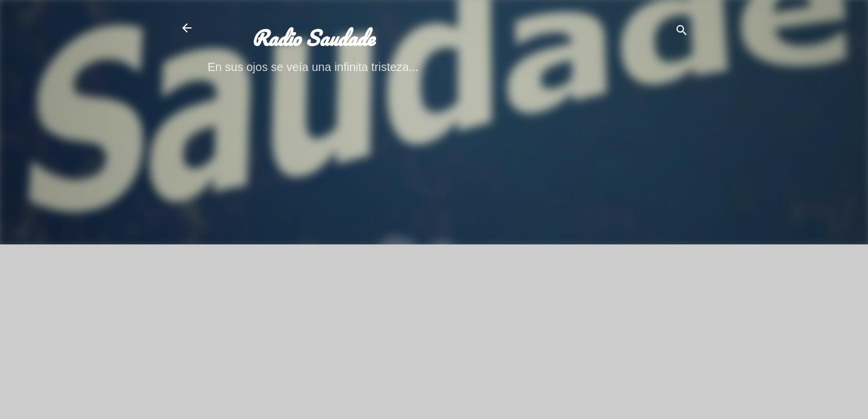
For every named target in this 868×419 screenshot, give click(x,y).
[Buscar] (682, 32)
